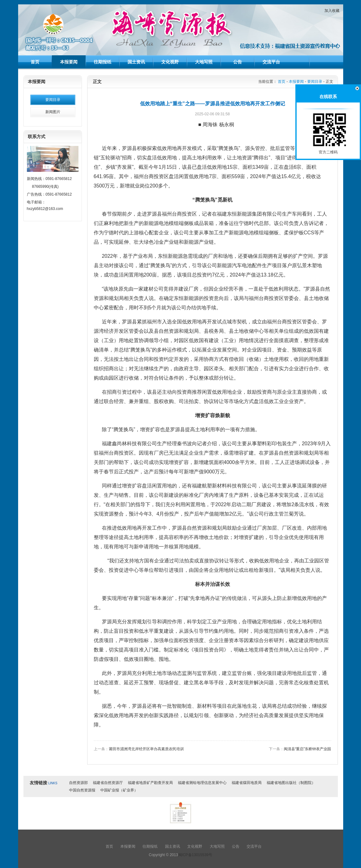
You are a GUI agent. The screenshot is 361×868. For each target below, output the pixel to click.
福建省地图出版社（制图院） (291, 783)
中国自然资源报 (82, 790)
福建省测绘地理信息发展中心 (202, 783)
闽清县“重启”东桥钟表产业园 (308, 749)
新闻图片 (53, 112)
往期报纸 (103, 62)
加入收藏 (332, 11)
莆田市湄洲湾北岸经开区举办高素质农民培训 (146, 749)
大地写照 (204, 62)
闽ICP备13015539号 (195, 855)
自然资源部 (78, 783)
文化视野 (170, 62)
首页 (35, 62)
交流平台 (271, 62)
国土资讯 (136, 62)
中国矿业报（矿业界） (119, 790)
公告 (238, 62)
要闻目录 (53, 100)
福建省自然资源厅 (108, 783)
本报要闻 (69, 62)
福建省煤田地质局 (247, 783)
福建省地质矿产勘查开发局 (150, 783)
